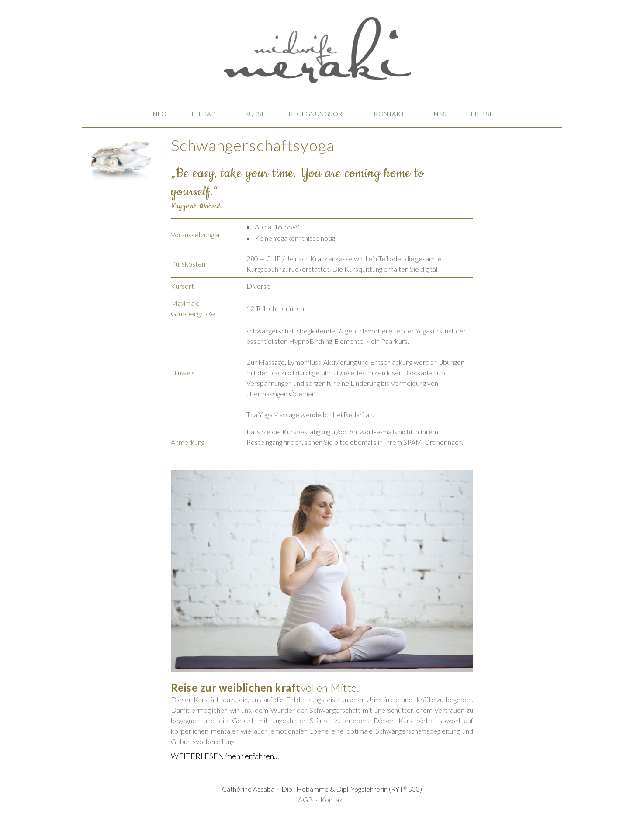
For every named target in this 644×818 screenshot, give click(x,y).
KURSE (255, 114)
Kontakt (333, 799)
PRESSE (482, 114)
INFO (159, 114)
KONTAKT (389, 114)
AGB (305, 799)
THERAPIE (206, 114)
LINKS (437, 114)
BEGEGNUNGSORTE (319, 114)
